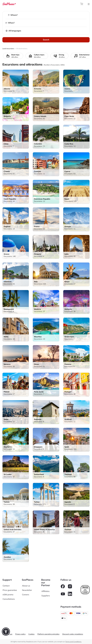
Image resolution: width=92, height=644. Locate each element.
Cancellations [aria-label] (9, 599)
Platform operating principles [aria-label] (48, 634)
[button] (6, 632)
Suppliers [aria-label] (46, 596)
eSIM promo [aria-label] (8, 595)
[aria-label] (9, 4)
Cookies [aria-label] (31, 634)
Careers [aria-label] (26, 595)
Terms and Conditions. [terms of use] (73, 642)
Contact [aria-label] (6, 586)
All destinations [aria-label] (22, 49)
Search (46, 40)
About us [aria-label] (26, 586)
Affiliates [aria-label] (45, 591)
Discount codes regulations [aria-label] (73, 634)
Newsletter (27, 590)
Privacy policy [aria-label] (20, 634)
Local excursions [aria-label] (8, 49)
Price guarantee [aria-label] (10, 590)
